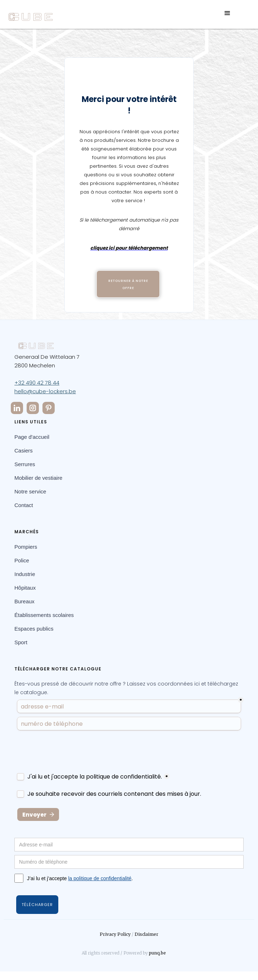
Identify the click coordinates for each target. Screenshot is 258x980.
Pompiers (26, 547)
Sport (21, 642)
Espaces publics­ (34, 629)
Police (22, 560)
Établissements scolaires (44, 615)
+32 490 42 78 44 (37, 383)
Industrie (25, 574)
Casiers (24, 450)
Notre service (30, 491)
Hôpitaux (25, 588)
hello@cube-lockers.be (45, 391)
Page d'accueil (32, 437)
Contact (24, 505)
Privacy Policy (115, 934)
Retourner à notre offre (128, 284)
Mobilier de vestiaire (38, 478)
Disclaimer (146, 934)
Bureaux (24, 601)
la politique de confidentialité (100, 878)
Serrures (25, 464)
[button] (227, 17)
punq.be (157, 953)
